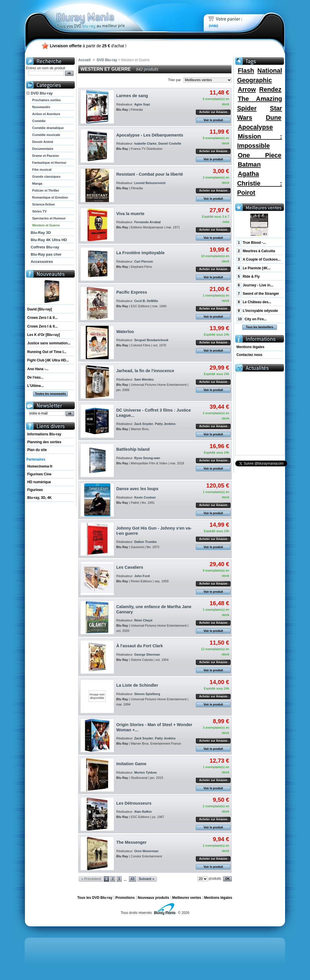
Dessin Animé (43, 142)
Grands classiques (46, 177)
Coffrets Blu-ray (45, 247)
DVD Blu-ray (42, 93)
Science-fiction (43, 204)
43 (132, 879)
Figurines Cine (39, 474)
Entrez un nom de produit (46, 68)
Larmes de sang (132, 96)
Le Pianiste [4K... (254, 268)
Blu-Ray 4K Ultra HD (49, 240)
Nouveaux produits (153, 898)
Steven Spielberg (147, 694)
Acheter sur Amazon (213, 112)
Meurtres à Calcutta (256, 251)
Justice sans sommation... (49, 343)
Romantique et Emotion (50, 197)
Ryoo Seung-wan (147, 458)
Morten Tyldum (145, 772)
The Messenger (131, 842)
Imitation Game (131, 764)
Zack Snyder (144, 424)
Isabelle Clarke (145, 143)
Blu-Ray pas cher (46, 254)
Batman (249, 164)
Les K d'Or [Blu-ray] (44, 335)
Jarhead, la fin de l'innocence (145, 371)
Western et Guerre (46, 225)
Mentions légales (250, 347)
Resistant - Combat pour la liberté (149, 174)
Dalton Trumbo (145, 542)
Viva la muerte (130, 214)
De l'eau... (35, 377)
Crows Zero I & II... (42, 318)
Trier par (175, 80)
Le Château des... (254, 302)
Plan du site (37, 450)
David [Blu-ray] (40, 309)
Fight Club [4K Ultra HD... (48, 360)
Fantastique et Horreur (49, 163)
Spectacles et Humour (49, 218)
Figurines (35, 490)
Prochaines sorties (46, 100)
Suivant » (146, 879)
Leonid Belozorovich (150, 183)
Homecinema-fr (40, 466)
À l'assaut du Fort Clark (139, 646)
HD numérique (39, 482)
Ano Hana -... (38, 369)
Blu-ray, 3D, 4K (39, 498)
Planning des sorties (44, 442)
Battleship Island (133, 449)
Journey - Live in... (255, 285)
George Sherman (147, 654)
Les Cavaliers (130, 567)
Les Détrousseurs (134, 803)
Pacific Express (132, 292)
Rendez (270, 89)
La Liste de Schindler (137, 685)
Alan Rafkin (143, 812)
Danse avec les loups (137, 489)
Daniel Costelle (170, 143)
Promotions (125, 898)
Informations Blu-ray (44, 434)
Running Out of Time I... (47, 352)
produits (215, 879)
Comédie (39, 121)
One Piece (260, 155)
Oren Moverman (146, 851)
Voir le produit (213, 120)
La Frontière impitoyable (140, 253)
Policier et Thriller (46, 190)
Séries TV (39, 211)
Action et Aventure (46, 114)
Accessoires (42, 262)
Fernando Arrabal (147, 222)
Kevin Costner (145, 497)
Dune (273, 118)
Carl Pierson (144, 261)
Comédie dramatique (48, 128)
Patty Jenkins (165, 424)
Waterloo (125, 332)
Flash (246, 71)
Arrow (247, 89)
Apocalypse (255, 127)
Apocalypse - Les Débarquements (150, 135)
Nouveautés (41, 107)
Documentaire (43, 149)
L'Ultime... (35, 386)
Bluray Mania (101, 14)
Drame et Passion (45, 156)
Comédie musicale (46, 135)
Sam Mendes (144, 379)
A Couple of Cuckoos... (259, 259)
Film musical (42, 170)
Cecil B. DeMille (146, 301)
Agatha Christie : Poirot (259, 183)
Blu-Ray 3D (41, 233)
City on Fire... (251, 319)
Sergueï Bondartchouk (151, 340)
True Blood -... (251, 243)
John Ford (142, 576)
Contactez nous (249, 355)
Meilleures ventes (187, 898)
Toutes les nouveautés (50, 394)
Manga (37, 183)
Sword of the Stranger (258, 294)
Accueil (84, 60)
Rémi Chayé (143, 620)
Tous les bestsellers (260, 327)
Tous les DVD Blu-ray (95, 898)
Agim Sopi (142, 104)
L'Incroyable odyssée (257, 311)
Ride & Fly (248, 277)
